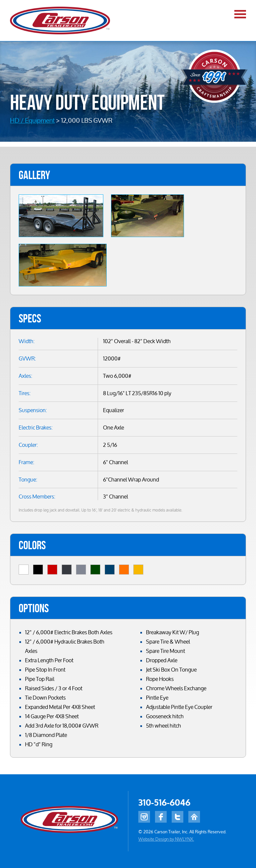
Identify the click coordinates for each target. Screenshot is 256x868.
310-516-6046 (164, 803)
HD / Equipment (32, 120)
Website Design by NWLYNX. (166, 839)
